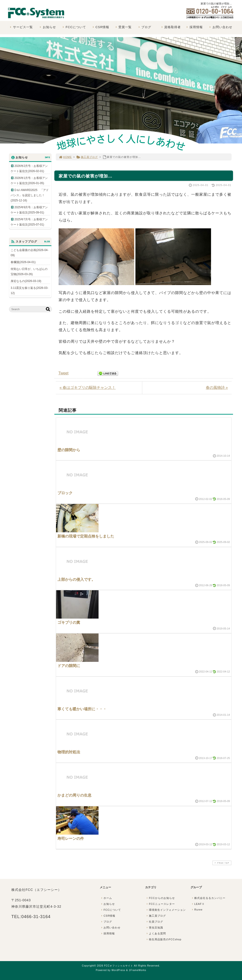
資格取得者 (171, 27)
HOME (65, 157)
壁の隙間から (69, 450)
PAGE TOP (221, 863)
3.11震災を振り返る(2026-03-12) (29, 291)
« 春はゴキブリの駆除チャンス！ (88, 388)
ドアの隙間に (69, 666)
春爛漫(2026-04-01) (23, 262)
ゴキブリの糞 (69, 622)
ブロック (65, 493)
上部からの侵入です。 (76, 579)
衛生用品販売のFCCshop (164, 939)
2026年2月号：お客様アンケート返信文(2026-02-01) (29, 169)
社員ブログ (154, 922)
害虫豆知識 (154, 928)
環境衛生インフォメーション (166, 910)
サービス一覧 (21, 27)
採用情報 (194, 27)
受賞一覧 (123, 27)
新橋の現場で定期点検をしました (86, 536)
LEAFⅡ (198, 904)
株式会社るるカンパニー (208, 898)
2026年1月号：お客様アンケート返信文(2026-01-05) (29, 181)
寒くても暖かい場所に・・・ (82, 709)
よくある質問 (156, 933)
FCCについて (74, 27)
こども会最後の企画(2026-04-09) (30, 253)
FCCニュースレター (160, 904)
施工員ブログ (87, 157)
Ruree (197, 910)
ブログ (144, 27)
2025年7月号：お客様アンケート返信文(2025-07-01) (29, 222)
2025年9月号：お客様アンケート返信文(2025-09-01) (29, 210)
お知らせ (47, 27)
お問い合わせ (220, 27)
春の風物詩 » (217, 388)
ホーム (106, 898)
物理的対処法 (69, 752)
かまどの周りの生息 (74, 795)
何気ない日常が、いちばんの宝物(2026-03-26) (29, 272)
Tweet (63, 373)
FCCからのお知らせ (160, 898)
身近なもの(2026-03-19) (26, 281)
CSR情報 (100, 27)
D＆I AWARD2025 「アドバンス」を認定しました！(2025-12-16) (30, 195)
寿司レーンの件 (71, 839)
